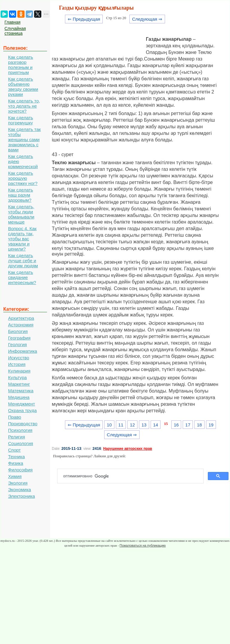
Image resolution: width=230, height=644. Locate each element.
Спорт (14, 450)
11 (121, 425)
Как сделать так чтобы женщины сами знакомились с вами (24, 139)
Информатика (23, 351)
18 (200, 425)
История (17, 364)
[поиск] (133, 476)
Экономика (19, 490)
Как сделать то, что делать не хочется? (24, 106)
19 (211, 425)
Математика (21, 391)
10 (109, 425)
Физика (16, 463)
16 (176, 425)
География (19, 338)
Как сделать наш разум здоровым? (21, 195)
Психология (20, 430)
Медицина (19, 397)
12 (133, 425)
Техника (16, 457)
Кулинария (19, 371)
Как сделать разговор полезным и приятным (21, 65)
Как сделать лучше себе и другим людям (23, 261)
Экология (18, 483)
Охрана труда (22, 410)
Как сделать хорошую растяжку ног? (23, 178)
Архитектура (21, 318)
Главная (12, 22)
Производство (23, 424)
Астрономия (21, 325)
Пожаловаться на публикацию (143, 545)
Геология (18, 344)
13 (144, 425)
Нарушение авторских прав (127, 449)
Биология (18, 331)
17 (188, 425)
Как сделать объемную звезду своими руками (23, 87)
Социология (21, 443)
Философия (20, 470)
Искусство (19, 358)
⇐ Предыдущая (84, 19)
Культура (17, 377)
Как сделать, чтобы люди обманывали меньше (21, 214)
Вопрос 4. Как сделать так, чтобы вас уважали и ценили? (22, 239)
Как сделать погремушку (21, 120)
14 (156, 425)
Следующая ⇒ (147, 19)
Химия (15, 476)
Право (15, 417)
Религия (16, 437)
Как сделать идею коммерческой (23, 161)
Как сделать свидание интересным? (22, 277)
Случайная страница (15, 31)
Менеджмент (22, 404)
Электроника (22, 496)
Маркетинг (19, 384)
